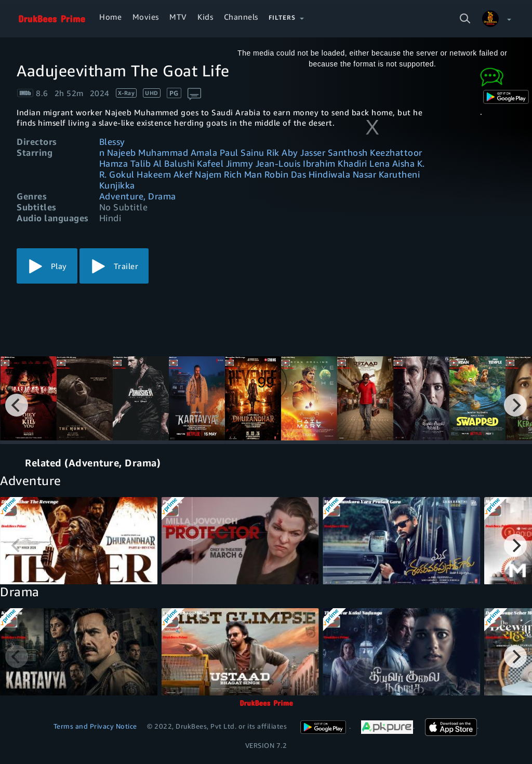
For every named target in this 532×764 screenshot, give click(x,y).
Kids (205, 17)
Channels (241, 17)
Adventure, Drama (138, 196)
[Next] (515, 405)
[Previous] (17, 405)
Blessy (112, 142)
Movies (146, 17)
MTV (178, 17)
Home (110, 17)
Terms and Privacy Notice (95, 726)
